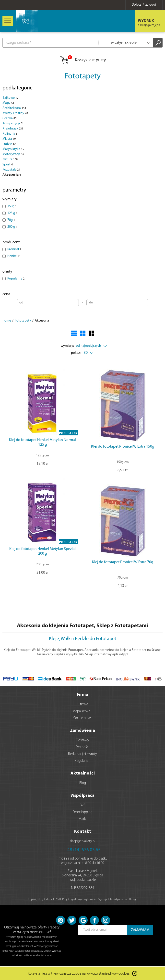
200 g (12, 227)
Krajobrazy (13, 129)
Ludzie (9, 144)
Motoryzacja (13, 154)
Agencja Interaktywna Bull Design (118, 899)
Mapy (8, 103)
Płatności (83, 747)
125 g (12, 213)
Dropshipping (82, 812)
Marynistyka (13, 149)
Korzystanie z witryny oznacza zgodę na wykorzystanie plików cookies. (79, 974)
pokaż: (76, 353)
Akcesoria (12, 175)
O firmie (82, 705)
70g (11, 220)
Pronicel (14, 249)
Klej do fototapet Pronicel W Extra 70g (123, 562)
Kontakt (83, 832)
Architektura (14, 108)
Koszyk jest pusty (83, 60)
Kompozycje (12, 124)
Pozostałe (11, 170)
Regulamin (82, 761)
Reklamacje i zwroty (82, 754)
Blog (83, 783)
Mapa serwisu (82, 711)
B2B (83, 805)
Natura (10, 159)
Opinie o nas (82, 718)
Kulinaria (10, 134)
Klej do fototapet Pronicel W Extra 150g (123, 447)
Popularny (16, 279)
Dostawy (82, 740)
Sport (8, 165)
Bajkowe (10, 98)
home (7, 321)
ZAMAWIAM (140, 930)
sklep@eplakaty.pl (82, 841)
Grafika (9, 118)
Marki (82, 819)
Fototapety (82, 76)
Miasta (9, 139)
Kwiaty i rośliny (15, 113)
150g (12, 206)
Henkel (13, 256)
